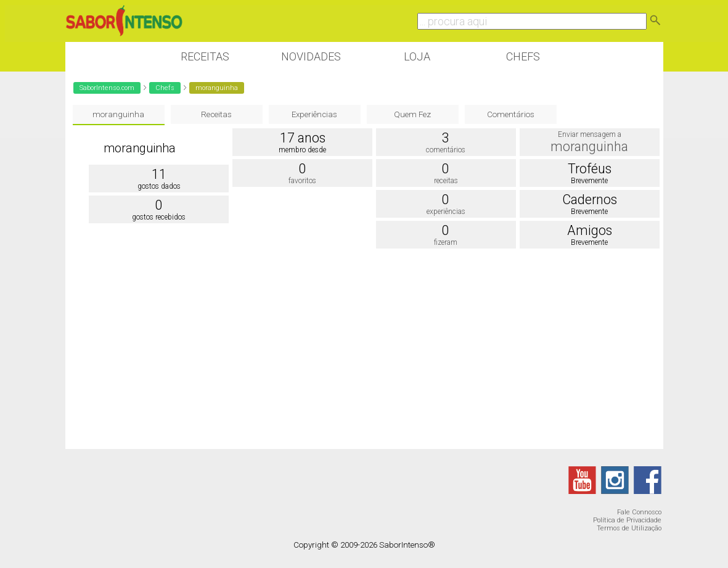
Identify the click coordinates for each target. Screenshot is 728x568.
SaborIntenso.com (107, 88)
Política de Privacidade (627, 520)
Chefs (523, 56)
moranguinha (118, 114)
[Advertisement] (364, 350)
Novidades (311, 56)
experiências (446, 212)
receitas (446, 181)
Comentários (511, 114)
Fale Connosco (639, 512)
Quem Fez (412, 114)
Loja (417, 56)
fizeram (446, 242)
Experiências (314, 114)
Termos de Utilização (629, 528)
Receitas (205, 56)
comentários (446, 150)
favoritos (302, 181)
